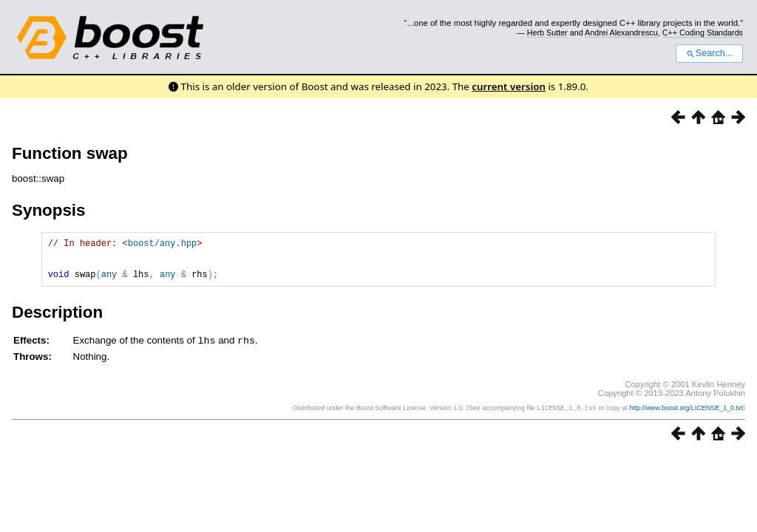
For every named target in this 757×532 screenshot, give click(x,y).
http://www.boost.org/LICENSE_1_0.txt (686, 417)
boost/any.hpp (163, 245)
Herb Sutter (547, 33)
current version (509, 86)
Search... (709, 53)
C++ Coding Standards (703, 33)
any (109, 283)
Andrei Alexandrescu (621, 33)
